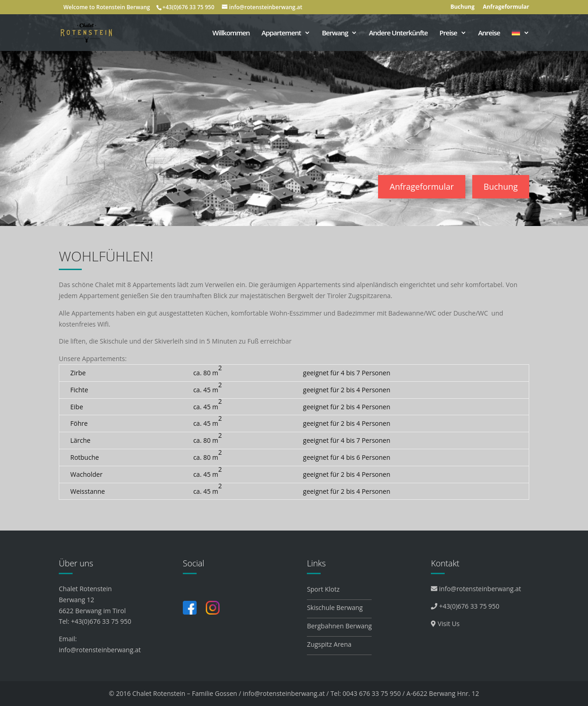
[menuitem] (520, 40)
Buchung (462, 7)
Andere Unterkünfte (398, 33)
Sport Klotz (323, 589)
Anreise (489, 33)
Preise (448, 33)
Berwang (335, 33)
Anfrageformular (506, 7)
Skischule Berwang (335, 607)
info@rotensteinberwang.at (100, 650)
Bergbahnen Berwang (339, 626)
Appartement (281, 33)
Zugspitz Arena (329, 644)
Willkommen (231, 33)
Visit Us (445, 624)
